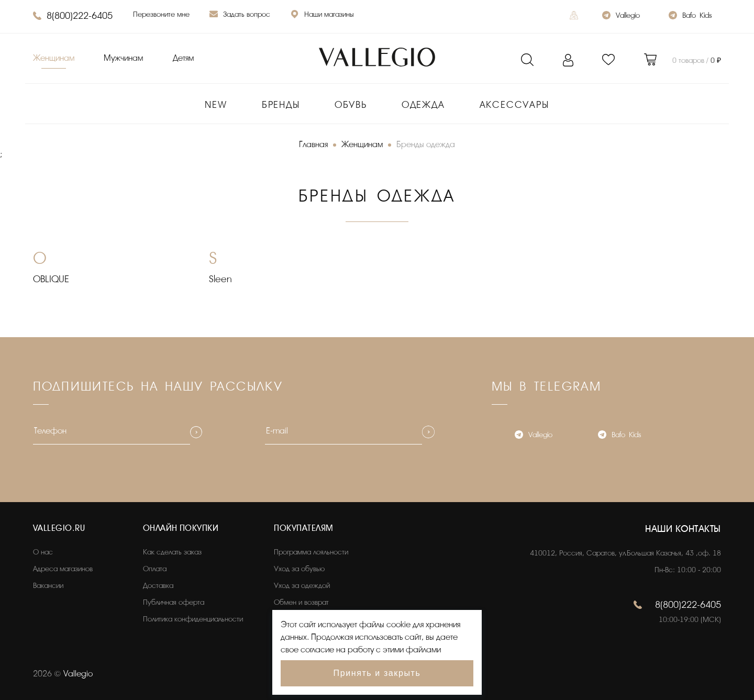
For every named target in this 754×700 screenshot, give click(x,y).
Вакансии (48, 586)
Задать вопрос (240, 15)
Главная (313, 145)
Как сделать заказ (172, 552)
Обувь (351, 105)
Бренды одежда (426, 145)
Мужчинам (123, 58)
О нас (43, 552)
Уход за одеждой (302, 586)
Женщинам (54, 58)
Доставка (158, 586)
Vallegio (621, 16)
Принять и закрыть (377, 673)
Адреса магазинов (63, 569)
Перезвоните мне (161, 14)
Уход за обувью (299, 569)
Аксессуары (514, 105)
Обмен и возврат (301, 602)
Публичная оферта (174, 602)
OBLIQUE (51, 279)
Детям (183, 58)
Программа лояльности (311, 552)
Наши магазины (322, 15)
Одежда (423, 105)
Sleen (220, 279)
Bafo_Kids (690, 16)
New (216, 105)
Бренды (281, 105)
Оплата (155, 569)
